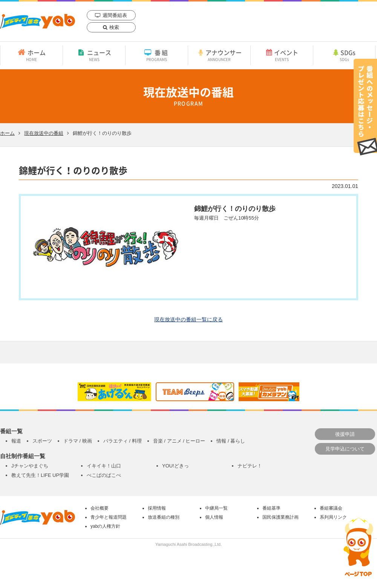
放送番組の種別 (164, 517)
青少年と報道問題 (109, 517)
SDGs (344, 55)
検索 (114, 27)
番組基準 (271, 508)
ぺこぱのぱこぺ (104, 475)
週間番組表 (115, 15)
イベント (282, 55)
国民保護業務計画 (280, 517)
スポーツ (42, 441)
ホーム (31, 55)
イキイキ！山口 (104, 466)
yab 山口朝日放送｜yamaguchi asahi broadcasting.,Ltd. (38, 21)
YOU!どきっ (175, 466)
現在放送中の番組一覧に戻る (188, 319)
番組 (157, 55)
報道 (16, 441)
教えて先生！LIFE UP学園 (40, 475)
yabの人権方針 (105, 526)
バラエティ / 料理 (123, 441)
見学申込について (345, 449)
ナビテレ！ (250, 466)
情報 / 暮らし (231, 441)
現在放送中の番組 (44, 133)
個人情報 (214, 517)
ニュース (94, 55)
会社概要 (100, 508)
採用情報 (157, 508)
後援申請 (345, 434)
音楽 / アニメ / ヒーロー (179, 441)
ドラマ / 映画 (78, 441)
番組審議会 (331, 508)
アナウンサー (219, 55)
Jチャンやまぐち (30, 466)
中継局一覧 (216, 508)
